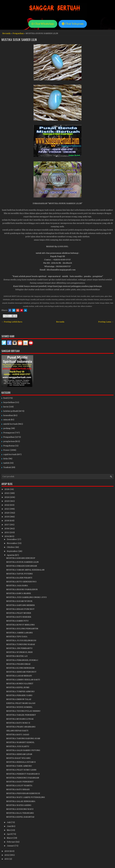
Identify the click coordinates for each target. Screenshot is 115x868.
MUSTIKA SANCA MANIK (19, 593)
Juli (9, 822)
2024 (7, 497)
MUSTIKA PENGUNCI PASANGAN (23, 778)
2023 (7, 501)
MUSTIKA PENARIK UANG (19, 695)
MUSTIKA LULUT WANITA (19, 786)
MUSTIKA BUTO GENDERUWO (21, 582)
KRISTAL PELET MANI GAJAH (21, 703)
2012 (7, 855)
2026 (7, 489)
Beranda (6, 33)
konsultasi (8, 415)
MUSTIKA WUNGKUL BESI (19, 652)
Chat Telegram (73, 24)
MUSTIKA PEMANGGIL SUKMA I (22, 660)
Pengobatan (9, 446)
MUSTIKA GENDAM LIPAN (19, 754)
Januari (11, 846)
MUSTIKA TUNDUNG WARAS (21, 644)
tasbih (6, 463)
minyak (7, 420)
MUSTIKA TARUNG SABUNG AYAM (23, 738)
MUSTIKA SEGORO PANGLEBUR (22, 589)
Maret (10, 838)
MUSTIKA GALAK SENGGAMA (21, 801)
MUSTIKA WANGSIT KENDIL (20, 742)
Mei (9, 830)
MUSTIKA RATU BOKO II (18, 723)
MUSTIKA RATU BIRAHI (18, 789)
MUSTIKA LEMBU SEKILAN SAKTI (23, 680)
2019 (7, 517)
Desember (12, 539)
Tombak (7, 467)
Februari (11, 842)
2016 (7, 529)
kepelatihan (9, 402)
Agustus (11, 555)
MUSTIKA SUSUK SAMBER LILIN (19, 40)
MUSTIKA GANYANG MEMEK (21, 605)
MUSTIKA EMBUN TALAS (19, 699)
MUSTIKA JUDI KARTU (18, 746)
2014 (7, 536)
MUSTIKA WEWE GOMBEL (19, 707)
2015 (7, 532)
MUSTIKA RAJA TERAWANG (20, 813)
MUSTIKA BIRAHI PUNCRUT (20, 609)
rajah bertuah (10, 454)
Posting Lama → (106, 322)
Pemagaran (9, 433)
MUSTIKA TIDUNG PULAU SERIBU (23, 711)
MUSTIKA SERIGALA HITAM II (21, 762)
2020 (7, 513)
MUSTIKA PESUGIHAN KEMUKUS (23, 793)
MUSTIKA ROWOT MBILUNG (20, 625)
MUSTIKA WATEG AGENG (19, 805)
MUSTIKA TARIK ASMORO (19, 766)
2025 (7, 493)
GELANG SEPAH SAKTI (17, 731)
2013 (7, 851)
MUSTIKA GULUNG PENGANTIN (22, 629)
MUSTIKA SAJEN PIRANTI (19, 578)
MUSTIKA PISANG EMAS (18, 664)
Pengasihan (18, 33)
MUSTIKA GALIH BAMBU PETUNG (23, 750)
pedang (7, 428)
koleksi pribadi (11, 411)
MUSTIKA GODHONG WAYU (20, 809)
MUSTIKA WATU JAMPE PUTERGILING (26, 797)
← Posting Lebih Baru (12, 322)
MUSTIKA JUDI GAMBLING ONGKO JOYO (27, 597)
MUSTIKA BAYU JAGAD (18, 735)
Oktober (11, 547)
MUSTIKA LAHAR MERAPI (19, 676)
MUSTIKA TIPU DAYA (17, 637)
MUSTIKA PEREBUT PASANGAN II (23, 774)
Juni (9, 826)
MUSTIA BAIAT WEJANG (18, 758)
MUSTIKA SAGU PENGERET (20, 782)
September (13, 551)
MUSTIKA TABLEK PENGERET (21, 715)
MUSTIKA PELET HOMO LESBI (21, 770)
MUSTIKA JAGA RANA (17, 586)
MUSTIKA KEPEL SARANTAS (20, 817)
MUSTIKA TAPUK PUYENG (19, 574)
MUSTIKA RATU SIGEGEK (19, 617)
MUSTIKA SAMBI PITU (17, 621)
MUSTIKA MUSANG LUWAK (20, 719)
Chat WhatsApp (43, 24)
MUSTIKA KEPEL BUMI (18, 687)
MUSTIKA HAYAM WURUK (19, 601)
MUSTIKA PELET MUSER (19, 613)
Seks (6, 459)
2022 (7, 505)
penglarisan (9, 441)
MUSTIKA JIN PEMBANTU (19, 648)
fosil (5, 398)
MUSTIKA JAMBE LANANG (19, 633)
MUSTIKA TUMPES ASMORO (20, 691)
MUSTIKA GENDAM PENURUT (21, 672)
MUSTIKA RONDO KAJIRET (20, 684)
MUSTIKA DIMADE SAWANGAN (22, 566)
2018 (7, 521)
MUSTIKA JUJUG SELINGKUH (21, 640)
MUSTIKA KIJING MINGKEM (20, 668)
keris (6, 407)
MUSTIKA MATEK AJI (17, 656)
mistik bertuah (10, 424)
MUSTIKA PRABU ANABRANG (21, 727)
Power (7, 450)
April (10, 834)
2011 (7, 859)
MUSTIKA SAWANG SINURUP (21, 558)
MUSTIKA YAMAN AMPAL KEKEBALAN (25, 570)
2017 (7, 525)
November (12, 543)
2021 (7, 509)
